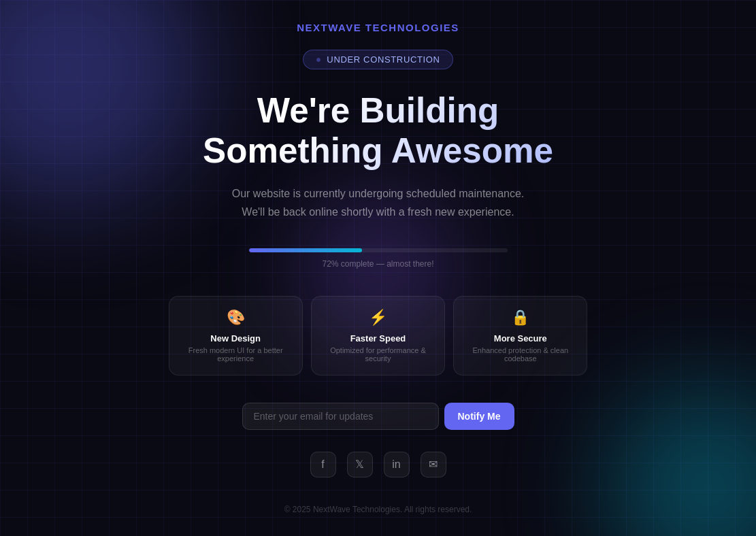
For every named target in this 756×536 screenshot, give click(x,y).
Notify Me (479, 416)
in (396, 464)
